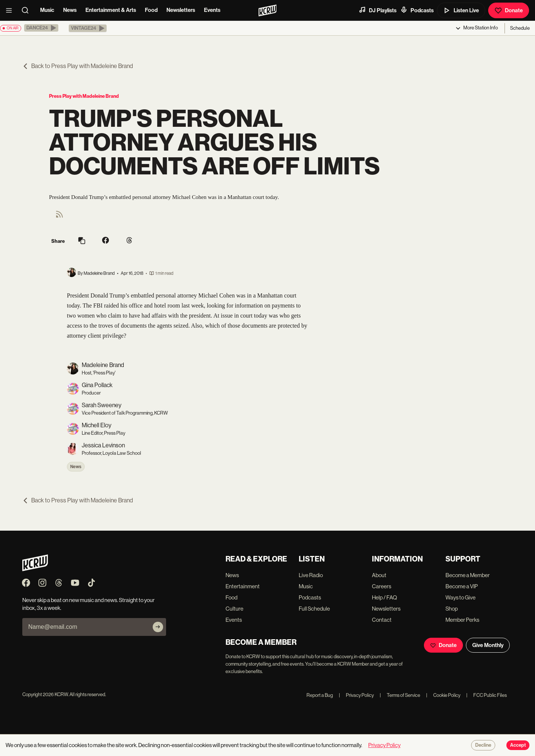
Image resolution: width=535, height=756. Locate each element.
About (379, 575)
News (70, 10)
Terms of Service (400, 695)
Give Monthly (488, 645)
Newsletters (181, 10)
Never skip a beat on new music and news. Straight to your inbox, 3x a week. (88, 604)
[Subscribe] (158, 627)
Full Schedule (314, 609)
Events (212, 10)
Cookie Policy (443, 695)
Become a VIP (462, 586)
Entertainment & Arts (111, 10)
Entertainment (243, 586)
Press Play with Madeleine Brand (84, 96)
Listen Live (461, 10)
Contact (382, 620)
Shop (452, 609)
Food (151, 10)
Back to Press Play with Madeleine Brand (78, 66)
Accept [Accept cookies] (518, 745)
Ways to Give (461, 597)
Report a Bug (320, 695)
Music (47, 10)
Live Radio (311, 575)
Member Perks (462, 620)
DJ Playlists (377, 10)
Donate (509, 10)
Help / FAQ (385, 597)
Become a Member (468, 575)
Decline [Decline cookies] (483, 745)
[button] (41, 28)
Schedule (520, 28)
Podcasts (417, 10)
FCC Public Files (487, 695)
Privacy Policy (356, 695)
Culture (234, 609)
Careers (382, 586)
